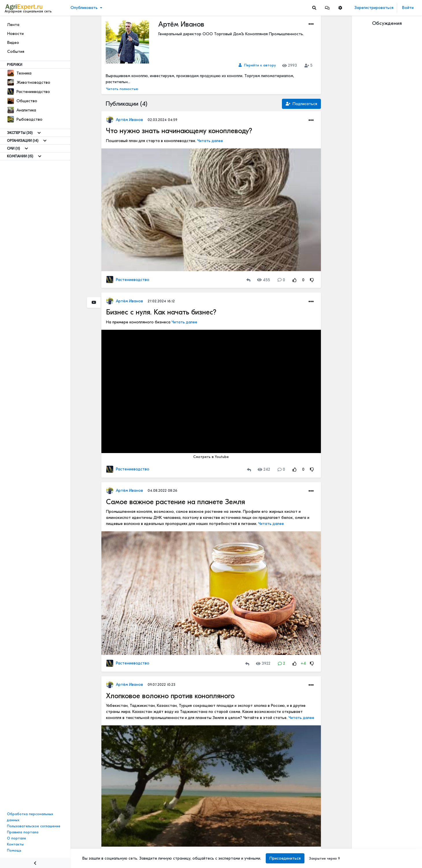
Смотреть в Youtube (211, 457)
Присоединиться (284, 858)
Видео (13, 43)
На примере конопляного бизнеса (139, 322)
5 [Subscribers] (308, 65)
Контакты (15, 844)
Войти (408, 8)
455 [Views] (264, 280)
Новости (15, 34)
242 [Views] (264, 469)
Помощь (14, 850)
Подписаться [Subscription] (301, 104)
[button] (327, 8)
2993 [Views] (290, 65)
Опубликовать (84, 8)
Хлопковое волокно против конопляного (170, 696)
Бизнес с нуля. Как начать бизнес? (161, 312)
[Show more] (39, 133)
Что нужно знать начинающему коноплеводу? (179, 131)
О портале (16, 838)
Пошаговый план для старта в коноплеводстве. (152, 141)
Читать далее (210, 141)
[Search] (314, 8)
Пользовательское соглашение (34, 826)
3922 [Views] (263, 663)
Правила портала (23, 832)
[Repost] (248, 280)
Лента (13, 25)
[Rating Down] (312, 280)
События (16, 52)
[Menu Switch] (35, 863)
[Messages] (327, 8)
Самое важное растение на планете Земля (175, 502)
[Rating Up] (295, 280)
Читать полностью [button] (122, 89)
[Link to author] (257, 65)
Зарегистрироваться (374, 8)
